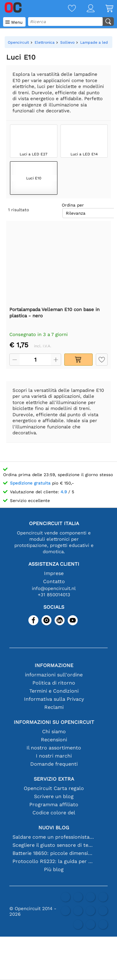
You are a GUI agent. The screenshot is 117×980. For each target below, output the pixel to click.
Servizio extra (54, 779)
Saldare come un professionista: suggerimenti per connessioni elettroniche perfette (54, 837)
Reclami (54, 707)
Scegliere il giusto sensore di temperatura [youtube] (54, 845)
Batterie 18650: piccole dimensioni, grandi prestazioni (54, 853)
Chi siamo (54, 731)
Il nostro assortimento (54, 748)
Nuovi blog (54, 828)
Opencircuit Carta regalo (54, 788)
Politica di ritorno (54, 683)
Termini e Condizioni (54, 691)
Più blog (54, 869)
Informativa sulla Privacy (54, 699)
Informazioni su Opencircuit (54, 722)
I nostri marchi (54, 756)
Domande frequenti (54, 764)
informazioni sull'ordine (54, 675)
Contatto (54, 581)
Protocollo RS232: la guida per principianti (54, 861)
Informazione (54, 665)
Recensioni (54, 740)
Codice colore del (54, 813)
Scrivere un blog (54, 796)
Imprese (54, 573)
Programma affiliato (54, 804)
